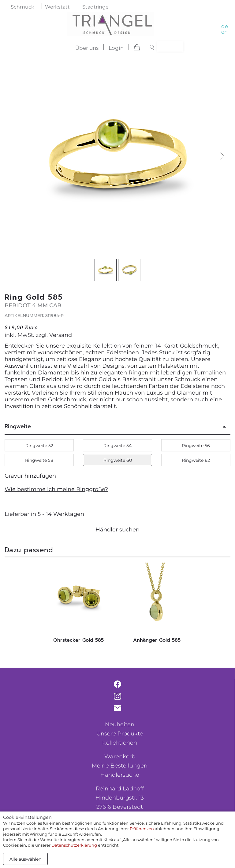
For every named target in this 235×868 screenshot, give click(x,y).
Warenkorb (120, 757)
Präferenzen (142, 829)
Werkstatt (57, 7)
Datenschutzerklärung (74, 845)
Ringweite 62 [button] (196, 460)
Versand (61, 335)
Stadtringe (95, 7)
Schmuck (22, 7)
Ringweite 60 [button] (118, 460)
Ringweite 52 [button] (39, 446)
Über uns (87, 48)
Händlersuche (120, 775)
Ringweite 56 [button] (196, 446)
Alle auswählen (25, 859)
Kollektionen (120, 743)
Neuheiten (120, 724)
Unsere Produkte (120, 734)
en (224, 32)
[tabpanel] (78, 604)
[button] (222, 156)
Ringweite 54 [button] (117, 446)
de (225, 26)
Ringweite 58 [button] (39, 460)
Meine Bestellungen (120, 766)
